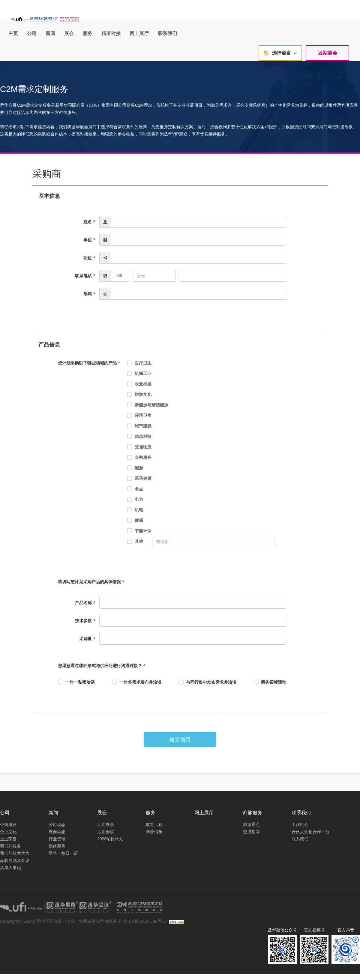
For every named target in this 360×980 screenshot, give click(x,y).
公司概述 (8, 830)
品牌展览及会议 (15, 866)
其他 (135, 548)
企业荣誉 (8, 844)
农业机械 (139, 390)
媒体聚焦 (57, 851)
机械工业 (139, 380)
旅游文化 (139, 401)
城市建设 (139, 432)
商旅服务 (253, 818)
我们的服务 (10, 851)
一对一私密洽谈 (76, 688)
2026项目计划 (110, 844)
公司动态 (57, 830)
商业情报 (154, 837)
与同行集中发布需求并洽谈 (207, 688)
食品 (135, 495)
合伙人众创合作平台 (310, 837)
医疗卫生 (139, 369)
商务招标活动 (270, 688)
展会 (186, 20)
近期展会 (328, 59)
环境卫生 (139, 422)
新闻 (167, 20)
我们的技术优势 (15, 859)
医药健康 (139, 485)
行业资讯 (57, 844)
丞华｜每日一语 (63, 859)
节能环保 (139, 537)
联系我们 (284, 20)
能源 (135, 474)
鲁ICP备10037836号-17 (145, 927)
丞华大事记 (10, 873)
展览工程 (154, 830)
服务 (204, 20)
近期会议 (106, 837)
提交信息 (180, 745)
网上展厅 (256, 20)
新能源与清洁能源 (148, 411)
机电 (135, 516)
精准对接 (228, 20)
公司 (148, 20)
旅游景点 (251, 830)
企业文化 (8, 837)
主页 (130, 20)
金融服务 (139, 464)
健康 (135, 527)
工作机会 (300, 830)
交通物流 (139, 453)
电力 (135, 506)
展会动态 (57, 837)
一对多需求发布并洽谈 (137, 688)
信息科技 (139, 443)
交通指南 (251, 837)
